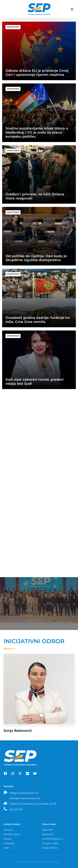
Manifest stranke (12, 834)
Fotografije (9, 843)
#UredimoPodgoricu (53, 839)
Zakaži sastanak (50, 848)
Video (7, 848)
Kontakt (8, 839)
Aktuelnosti (48, 834)
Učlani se (8, 830)
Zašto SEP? (48, 830)
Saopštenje (13, 27)
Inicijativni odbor (51, 843)
